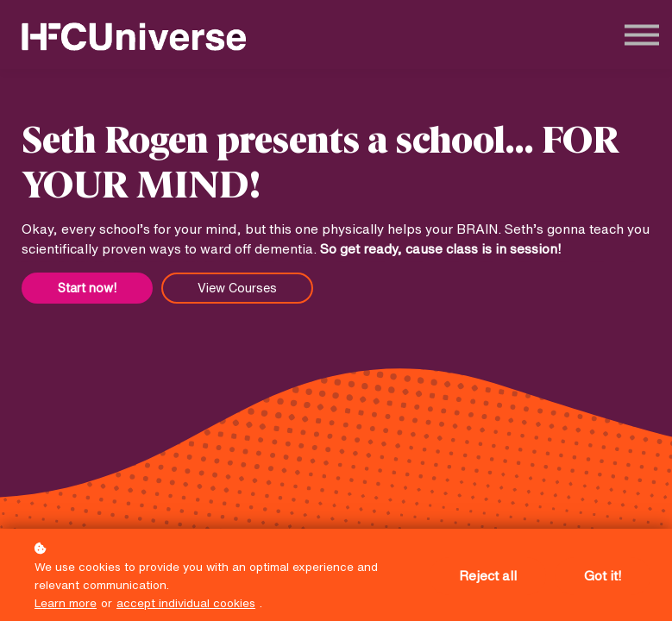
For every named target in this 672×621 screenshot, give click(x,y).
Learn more (66, 603)
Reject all (488, 576)
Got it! (603, 576)
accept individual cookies (186, 603)
